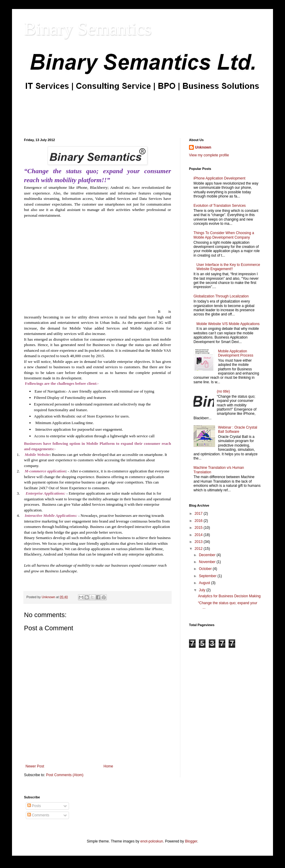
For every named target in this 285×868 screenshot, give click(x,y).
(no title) (223, 391)
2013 (199, 542)
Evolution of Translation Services (220, 206)
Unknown (203, 147)
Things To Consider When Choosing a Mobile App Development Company (224, 235)
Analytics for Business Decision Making (229, 596)
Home (108, 766)
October (206, 569)
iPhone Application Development (219, 178)
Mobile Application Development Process (236, 353)
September (208, 576)
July (203, 590)
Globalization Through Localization (221, 296)
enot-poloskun (152, 841)
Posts (34, 806)
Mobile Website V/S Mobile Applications (228, 324)
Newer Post (35, 766)
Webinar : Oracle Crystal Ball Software (238, 429)
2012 (199, 549)
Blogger (191, 841)
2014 (199, 535)
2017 (199, 514)
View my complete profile (209, 155)
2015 (199, 528)
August (205, 583)
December (208, 555)
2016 (199, 521)
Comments (38, 815)
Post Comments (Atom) (65, 775)
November (208, 562)
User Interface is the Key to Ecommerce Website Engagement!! (228, 267)
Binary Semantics (88, 29)
